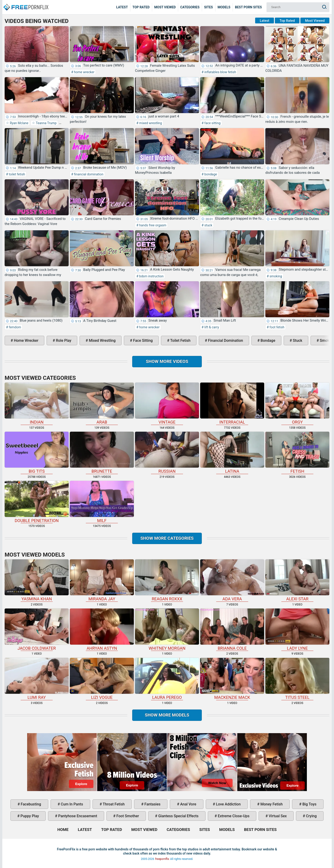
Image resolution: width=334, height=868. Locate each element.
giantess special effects (178, 816)
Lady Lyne (297, 629)
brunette (102, 453)
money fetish (271, 804)
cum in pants (71, 804)
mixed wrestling (150, 123)
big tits (37, 453)
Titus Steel (297, 679)
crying (311, 816)
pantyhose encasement (77, 816)
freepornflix (162, 859)
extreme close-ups (233, 816)
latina (232, 453)
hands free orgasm (153, 225)
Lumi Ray (37, 679)
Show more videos (167, 361)
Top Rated (141, 7)
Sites (209, 7)
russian (167, 453)
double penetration (37, 502)
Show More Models (167, 715)
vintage (167, 404)
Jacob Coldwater (37, 629)
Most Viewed (165, 7)
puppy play (29, 816)
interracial (232, 404)
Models (224, 7)
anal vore (188, 804)
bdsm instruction (151, 276)
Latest (122, 7)
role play (63, 341)
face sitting (212, 123)
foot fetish (277, 327)
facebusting (30, 804)
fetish (297, 453)
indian (37, 404)
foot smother (127, 816)
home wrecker (84, 72)
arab (102, 404)
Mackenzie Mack (232, 679)
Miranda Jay (102, 580)
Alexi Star (297, 580)
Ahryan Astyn (102, 629)
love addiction (228, 804)
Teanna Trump (46, 123)
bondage (210, 174)
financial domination (88, 174)
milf (102, 502)
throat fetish (113, 804)
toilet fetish (17, 174)
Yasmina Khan (37, 580)
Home (26, 4)
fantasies (152, 804)
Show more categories (167, 538)
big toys (309, 804)
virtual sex (277, 816)
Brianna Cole (232, 629)
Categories (190, 7)
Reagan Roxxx (167, 580)
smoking (275, 276)
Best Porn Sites (248, 7)
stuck (208, 225)
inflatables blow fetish (220, 72)
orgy (297, 404)
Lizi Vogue (102, 679)
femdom (15, 327)
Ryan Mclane (19, 123)
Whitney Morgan (167, 629)
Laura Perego (167, 679)
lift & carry (211, 327)
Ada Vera (232, 580)
